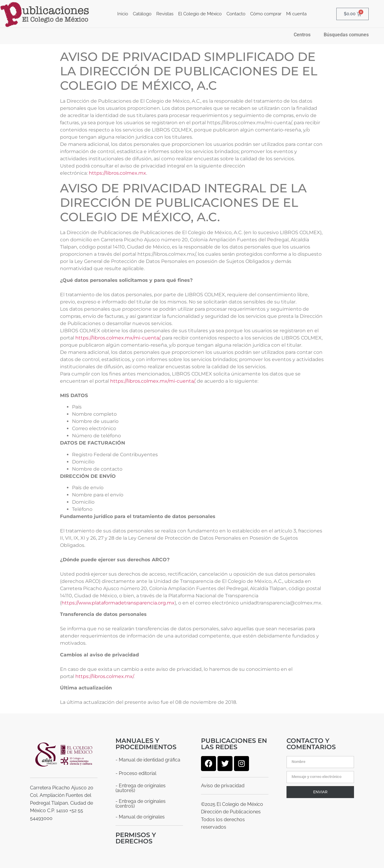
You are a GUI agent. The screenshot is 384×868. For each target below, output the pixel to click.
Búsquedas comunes (346, 34)
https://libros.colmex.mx (117, 173)
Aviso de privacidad (223, 785)
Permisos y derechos (136, 838)
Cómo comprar (266, 14)
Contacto (236, 14)
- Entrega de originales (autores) (141, 788)
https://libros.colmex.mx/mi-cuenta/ (118, 338)
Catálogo (142, 14)
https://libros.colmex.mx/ (104, 676)
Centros (302, 34)
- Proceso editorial (136, 773)
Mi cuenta (296, 14)
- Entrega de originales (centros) (141, 803)
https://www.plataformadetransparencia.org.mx (118, 603)
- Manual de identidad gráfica (148, 759)
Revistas (165, 14)
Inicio (123, 14)
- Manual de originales (140, 817)
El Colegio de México (200, 14)
